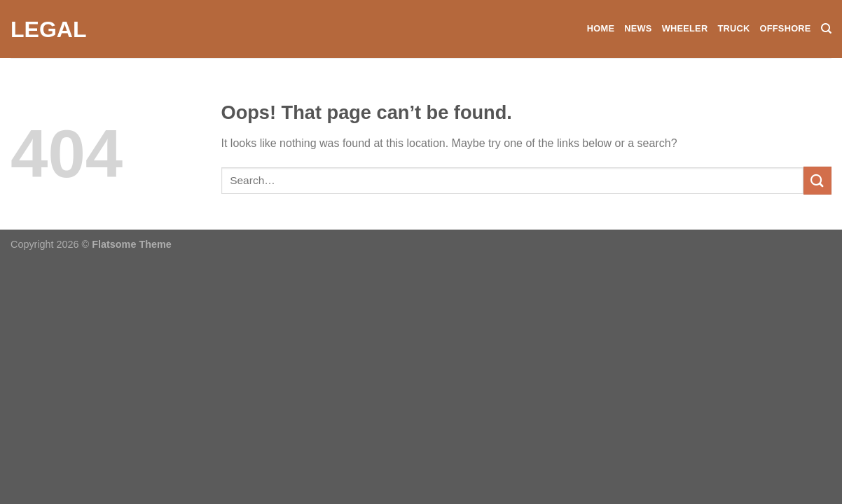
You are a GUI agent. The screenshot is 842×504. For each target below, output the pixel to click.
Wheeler (685, 28)
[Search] (826, 29)
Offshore (785, 28)
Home (601, 28)
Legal (48, 29)
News (638, 28)
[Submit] (817, 180)
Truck (733, 28)
